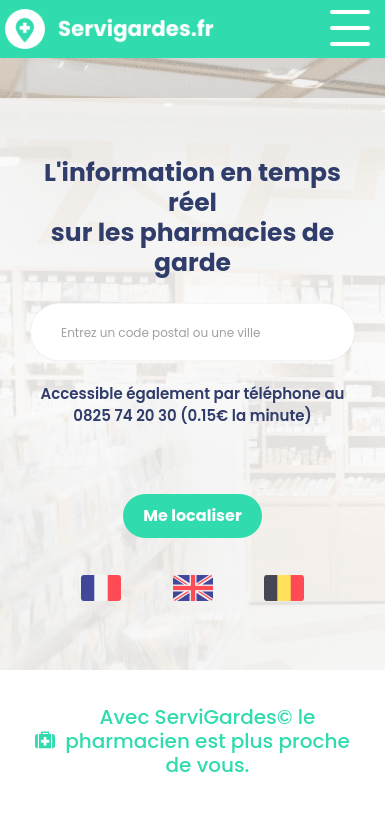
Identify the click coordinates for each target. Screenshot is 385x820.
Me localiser (192, 515)
